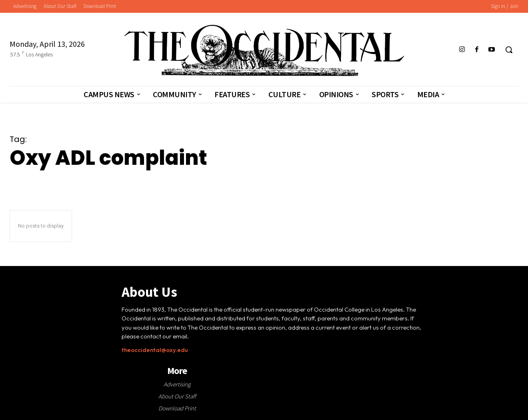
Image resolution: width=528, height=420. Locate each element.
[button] (509, 50)
